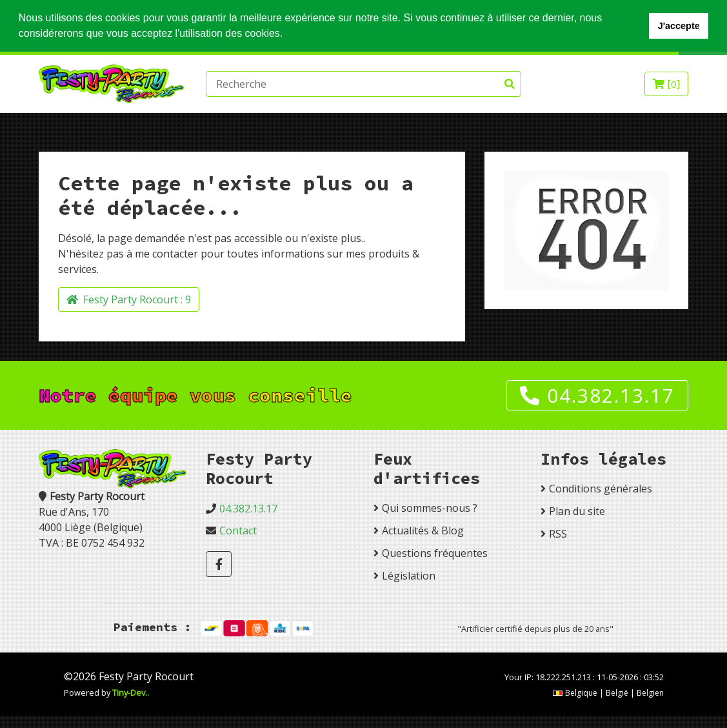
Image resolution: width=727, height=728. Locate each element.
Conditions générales (601, 489)
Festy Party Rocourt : (129, 299)
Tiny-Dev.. (131, 693)
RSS (558, 534)
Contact (238, 531)
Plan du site (577, 511)
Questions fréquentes (435, 553)
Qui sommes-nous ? (430, 508)
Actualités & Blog (423, 531)
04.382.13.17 (597, 395)
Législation (409, 576)
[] (666, 84)
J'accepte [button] (679, 26)
